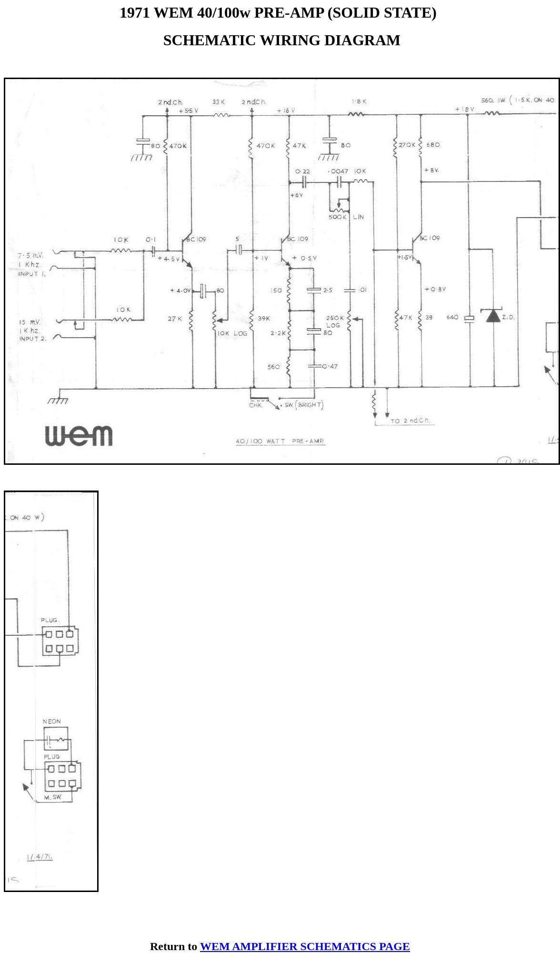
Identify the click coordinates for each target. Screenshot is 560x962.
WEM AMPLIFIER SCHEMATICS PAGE (305, 946)
